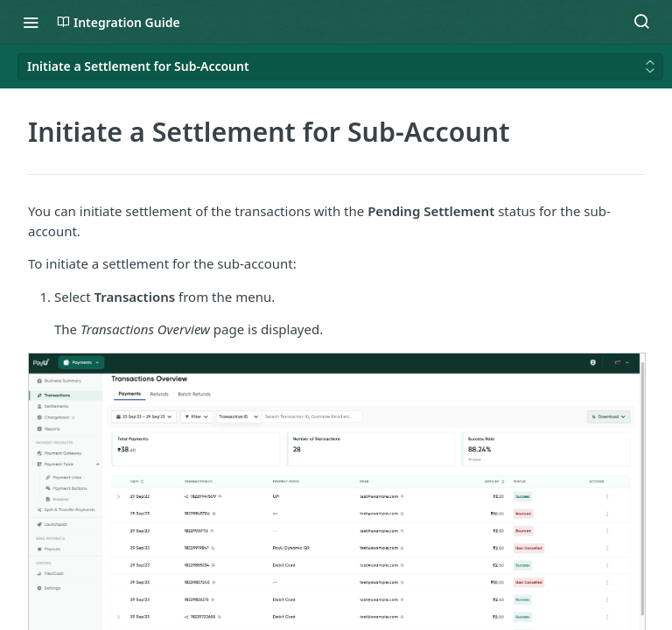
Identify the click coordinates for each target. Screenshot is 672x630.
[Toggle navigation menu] (31, 22)
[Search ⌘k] (641, 22)
